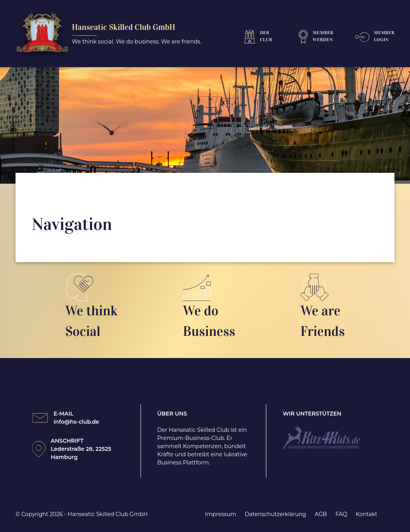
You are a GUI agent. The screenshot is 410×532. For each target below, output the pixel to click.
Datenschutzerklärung (276, 514)
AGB (321, 514)
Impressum (221, 514)
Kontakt (367, 514)
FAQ (341, 514)
